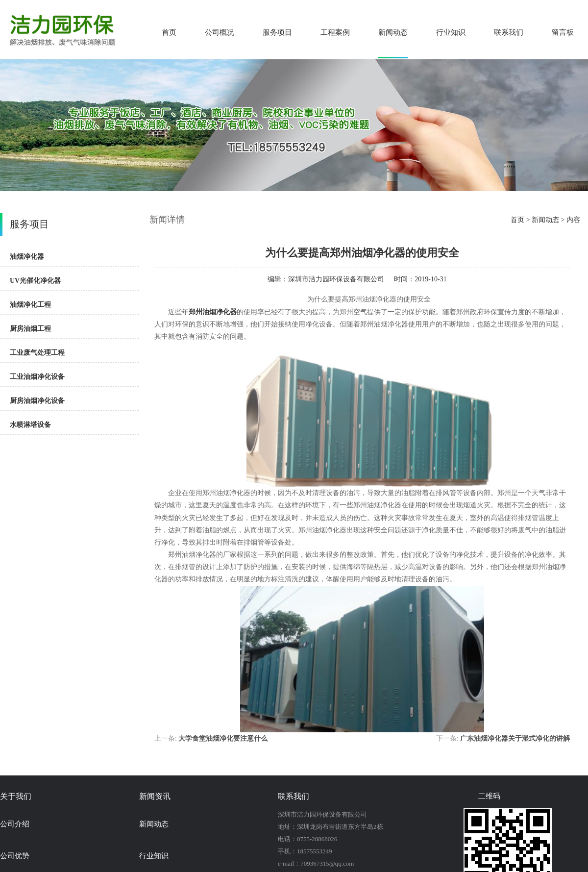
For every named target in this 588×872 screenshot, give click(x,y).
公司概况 (220, 32)
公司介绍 (15, 824)
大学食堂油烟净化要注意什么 (223, 738)
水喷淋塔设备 (30, 425)
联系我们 (509, 32)
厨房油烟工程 (30, 329)
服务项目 (277, 32)
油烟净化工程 (30, 305)
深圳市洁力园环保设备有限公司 (336, 279)
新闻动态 (393, 32)
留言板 (563, 32)
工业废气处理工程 (37, 353)
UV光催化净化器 (35, 281)
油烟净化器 (27, 257)
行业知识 (451, 32)
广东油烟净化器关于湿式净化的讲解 (515, 738)
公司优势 (15, 856)
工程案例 (335, 32)
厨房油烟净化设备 (37, 401)
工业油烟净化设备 (37, 377)
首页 (169, 32)
